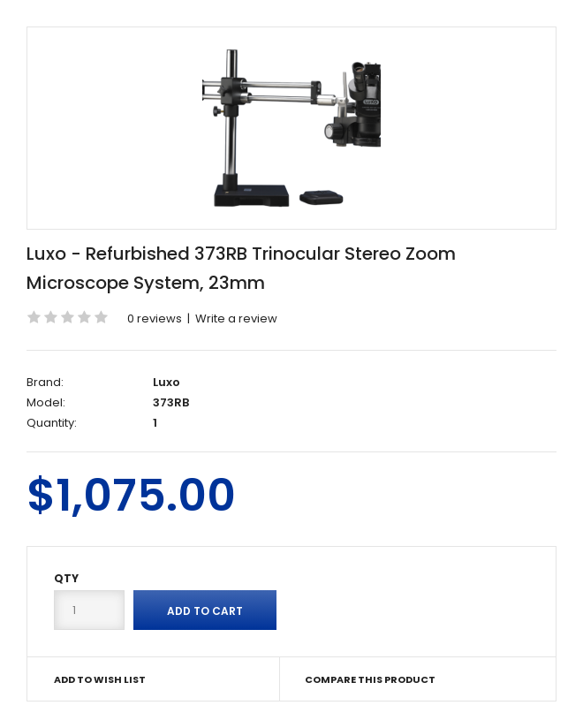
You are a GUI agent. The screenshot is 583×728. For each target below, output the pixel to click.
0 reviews (155, 318)
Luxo (167, 382)
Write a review (236, 318)
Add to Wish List (100, 679)
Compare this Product (370, 679)
